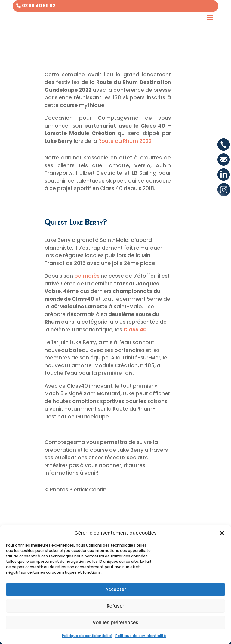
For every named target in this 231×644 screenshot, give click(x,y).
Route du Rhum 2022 (125, 141)
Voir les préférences (115, 622)
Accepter (116, 589)
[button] (222, 533)
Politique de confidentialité (87, 636)
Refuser (115, 606)
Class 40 (135, 330)
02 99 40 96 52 (39, 6)
